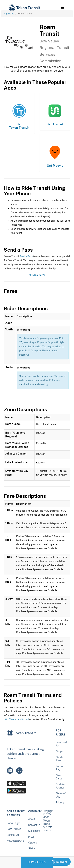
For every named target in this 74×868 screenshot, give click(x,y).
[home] (24, 8)
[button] (62, 8)
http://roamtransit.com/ (16, 719)
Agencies (9, 14)
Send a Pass (26, 256)
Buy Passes (37, 862)
